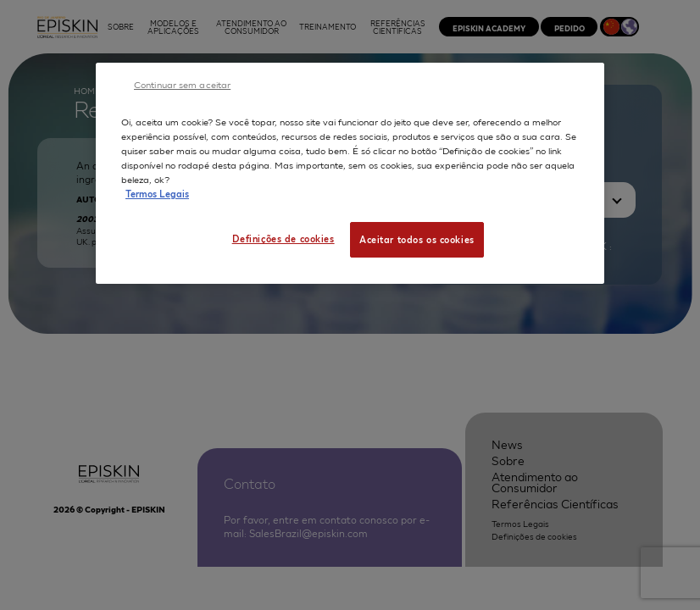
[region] (350, 173)
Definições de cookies (283, 238)
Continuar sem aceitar (182, 84)
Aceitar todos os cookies (417, 239)
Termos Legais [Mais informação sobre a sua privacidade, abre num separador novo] (157, 193)
